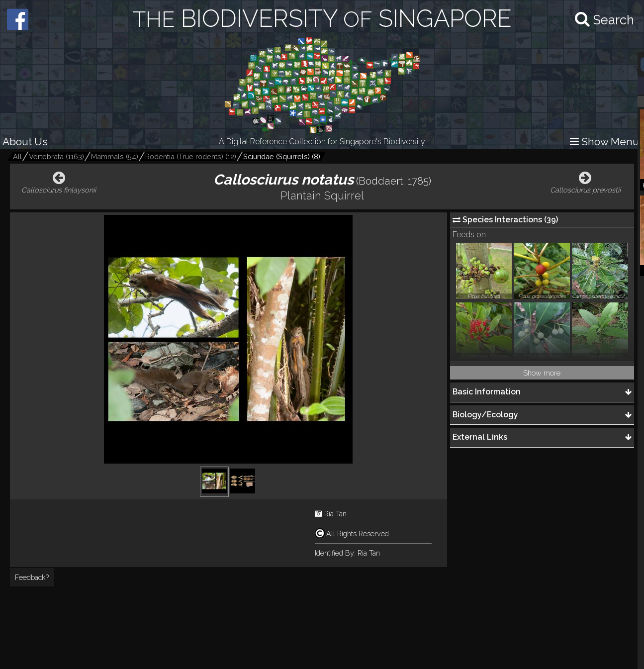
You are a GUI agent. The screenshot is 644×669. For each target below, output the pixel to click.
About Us (25, 142)
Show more (542, 373)
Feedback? (32, 577)
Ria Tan (335, 514)
